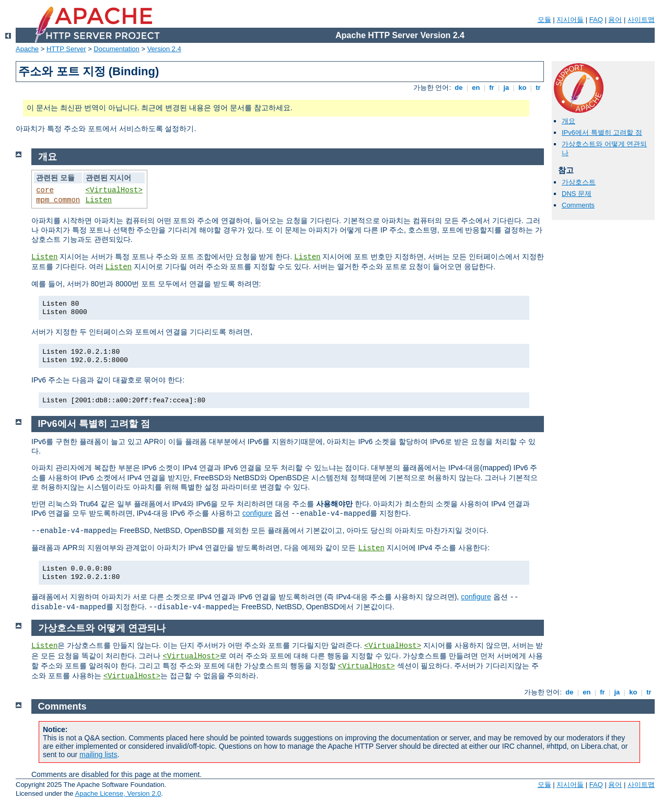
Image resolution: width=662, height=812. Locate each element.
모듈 (544, 20)
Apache (27, 49)
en (476, 88)
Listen (99, 200)
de (459, 88)
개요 (568, 121)
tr (538, 88)
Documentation (116, 49)
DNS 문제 (577, 194)
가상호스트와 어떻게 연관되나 (102, 628)
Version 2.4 (164, 49)
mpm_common (58, 200)
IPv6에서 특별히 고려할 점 (602, 132)
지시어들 (570, 20)
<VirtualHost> (114, 190)
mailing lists (98, 755)
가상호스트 (579, 182)
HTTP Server (66, 49)
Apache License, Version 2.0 (118, 793)
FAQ (596, 20)
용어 (615, 20)
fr (492, 88)
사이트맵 (641, 20)
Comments (578, 205)
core (45, 190)
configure (258, 513)
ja (506, 88)
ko (522, 88)
